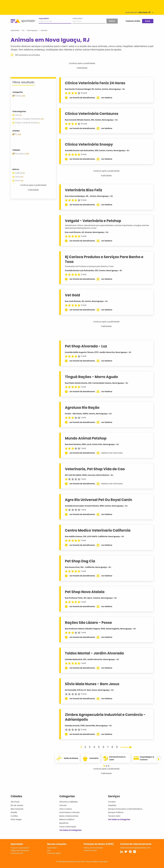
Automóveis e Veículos (69, 812)
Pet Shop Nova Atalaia (85, 592)
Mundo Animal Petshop (86, 438)
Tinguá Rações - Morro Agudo (92, 377)
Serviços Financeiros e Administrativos (125, 809)
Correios (112, 802)
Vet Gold (73, 295)
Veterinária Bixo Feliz (84, 190)
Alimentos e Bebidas (68, 802)
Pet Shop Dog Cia (80, 561)
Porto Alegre (16, 819)
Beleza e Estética (67, 819)
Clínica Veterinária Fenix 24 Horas (95, 83)
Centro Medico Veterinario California (98, 530)
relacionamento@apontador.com (135, 848)
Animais (63, 805)
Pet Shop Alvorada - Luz (86, 346)
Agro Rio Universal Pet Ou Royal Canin (99, 500)
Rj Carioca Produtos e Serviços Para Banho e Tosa (104, 259)
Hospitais (112, 805)
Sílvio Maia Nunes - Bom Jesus (92, 684)
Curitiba (14, 816)
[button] (105, 766)
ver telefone (107, 98)
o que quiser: (44, 18)
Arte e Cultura (65, 809)
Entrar (148, 21)
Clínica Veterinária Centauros (92, 114)
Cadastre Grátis (133, 21)
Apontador (15, 30)
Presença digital (54, 853)
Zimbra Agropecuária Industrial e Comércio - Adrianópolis (105, 717)
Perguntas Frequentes (20, 850)
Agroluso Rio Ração (82, 408)
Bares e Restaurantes (69, 816)
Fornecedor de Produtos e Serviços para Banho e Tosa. (89, 266)
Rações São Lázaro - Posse (89, 623)
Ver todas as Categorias (70, 830)
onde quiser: (78, 18)
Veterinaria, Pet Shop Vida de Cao (95, 469)
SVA (49, 850)
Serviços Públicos (116, 812)
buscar (112, 21)
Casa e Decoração (68, 827)
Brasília (14, 812)
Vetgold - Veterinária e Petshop (93, 221)
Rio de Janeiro (17, 805)
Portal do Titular (90, 850)
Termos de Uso (17, 853)
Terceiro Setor (114, 816)
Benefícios (64, 823)
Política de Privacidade (93, 848)
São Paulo (15, 802)
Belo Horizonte (17, 809)
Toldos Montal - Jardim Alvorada (94, 653)
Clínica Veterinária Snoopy (89, 144)
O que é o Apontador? (20, 848)
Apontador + (53, 848)
